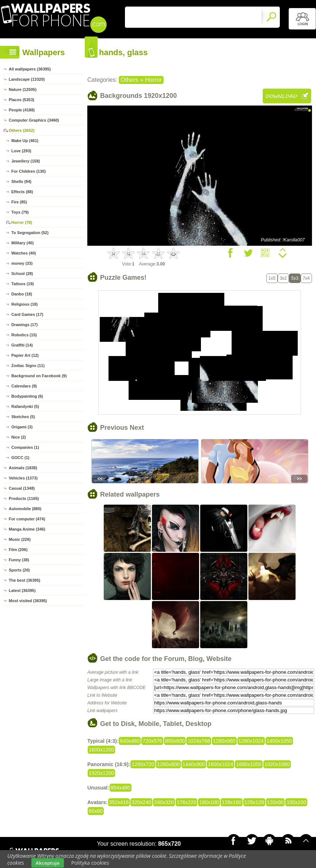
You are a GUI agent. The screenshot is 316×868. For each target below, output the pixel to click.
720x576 (152, 741)
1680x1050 (249, 764)
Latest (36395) (22, 590)
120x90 (275, 802)
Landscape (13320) (27, 79)
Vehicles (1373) (23, 478)
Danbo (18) (22, 294)
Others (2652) (22, 130)
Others (129, 80)
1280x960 (224, 741)
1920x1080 (277, 764)
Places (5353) (22, 100)
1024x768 (199, 741)
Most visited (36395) (28, 601)
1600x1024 (220, 764)
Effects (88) (22, 192)
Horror (153, 80)
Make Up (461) (25, 141)
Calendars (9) (24, 386)
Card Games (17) (27, 314)
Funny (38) (19, 560)
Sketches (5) (23, 417)
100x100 (296, 802)
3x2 (283, 278)
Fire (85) (19, 202)
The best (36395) (24, 580)
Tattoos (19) (23, 284)
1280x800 (168, 764)
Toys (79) (20, 212)
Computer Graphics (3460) (34, 120)
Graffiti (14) (22, 345)
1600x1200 (101, 750)
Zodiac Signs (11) (28, 366)
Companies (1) (25, 447)
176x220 (187, 802)
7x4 (306, 278)
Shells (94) (21, 181)
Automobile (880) (25, 509)
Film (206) (18, 550)
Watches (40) (24, 253)
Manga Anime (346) (27, 529)
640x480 (130, 741)
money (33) (22, 263)
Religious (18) (24, 304)
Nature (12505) (23, 89)
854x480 (121, 788)
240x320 (164, 802)
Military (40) (22, 243)
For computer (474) (27, 519)
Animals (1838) (23, 468)
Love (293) (21, 151)
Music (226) (20, 539)
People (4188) (22, 110)
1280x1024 (251, 741)
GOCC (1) (20, 458)
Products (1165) (24, 498)
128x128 (254, 802)
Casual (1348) (22, 488)
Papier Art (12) (25, 355)
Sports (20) (19, 570)
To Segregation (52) (30, 233)
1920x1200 (101, 773)
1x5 (272, 278)
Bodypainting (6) (27, 396)
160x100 (209, 802)
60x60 (96, 811)
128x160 (232, 802)
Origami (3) (22, 427)
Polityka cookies (90, 863)
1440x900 (194, 764)
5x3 (295, 278)
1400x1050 (279, 741)
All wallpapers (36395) (30, 69)
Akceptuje (48, 863)
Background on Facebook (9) (39, 376)
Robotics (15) (24, 335)
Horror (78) (22, 222)
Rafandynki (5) (25, 406)
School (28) (22, 274)
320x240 (141, 802)
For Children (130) (28, 171)
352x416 (119, 802)
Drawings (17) (24, 325)
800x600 (175, 741)
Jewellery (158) (26, 161)
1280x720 (143, 764)
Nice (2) (19, 437)
